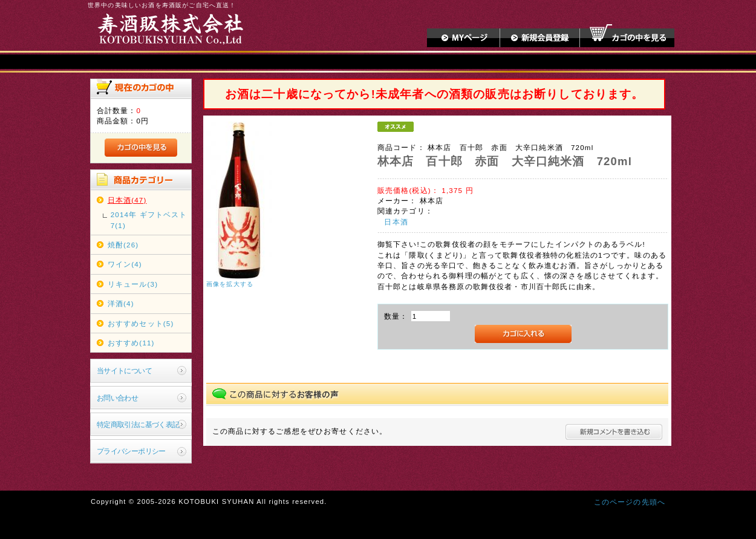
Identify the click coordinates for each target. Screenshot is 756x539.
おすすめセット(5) (141, 323)
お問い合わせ (118, 398)
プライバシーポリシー (131, 451)
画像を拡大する (230, 284)
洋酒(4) (121, 303)
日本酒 (396, 222)
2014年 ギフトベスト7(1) (149, 220)
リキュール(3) (133, 284)
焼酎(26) (123, 245)
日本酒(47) (127, 200)
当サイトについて (124, 371)
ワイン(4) (125, 264)
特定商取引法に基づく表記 (138, 424)
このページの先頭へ (630, 502)
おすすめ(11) (131, 343)
